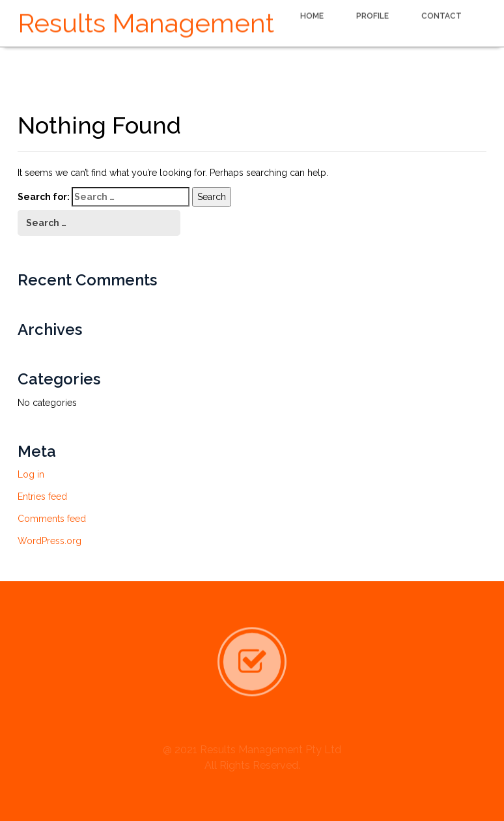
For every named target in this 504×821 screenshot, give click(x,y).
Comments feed (52, 519)
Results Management (146, 22)
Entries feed (42, 497)
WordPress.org (49, 541)
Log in (31, 474)
